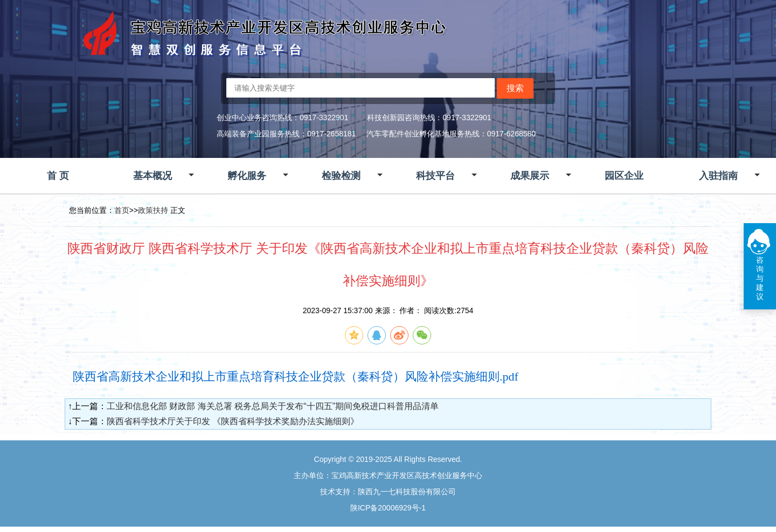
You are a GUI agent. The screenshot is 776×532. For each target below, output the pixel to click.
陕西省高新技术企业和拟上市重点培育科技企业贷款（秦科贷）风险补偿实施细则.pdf (296, 376)
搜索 (515, 88)
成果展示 (530, 176)
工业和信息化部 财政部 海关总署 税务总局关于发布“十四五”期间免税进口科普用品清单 (273, 406)
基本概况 (153, 176)
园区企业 (624, 176)
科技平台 (435, 176)
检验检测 (341, 176)
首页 (122, 210)
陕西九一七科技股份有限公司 (407, 492)
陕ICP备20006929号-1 (388, 508)
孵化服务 (247, 176)
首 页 (58, 176)
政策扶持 (153, 210)
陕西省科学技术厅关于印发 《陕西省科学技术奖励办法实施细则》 (233, 421)
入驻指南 (718, 176)
